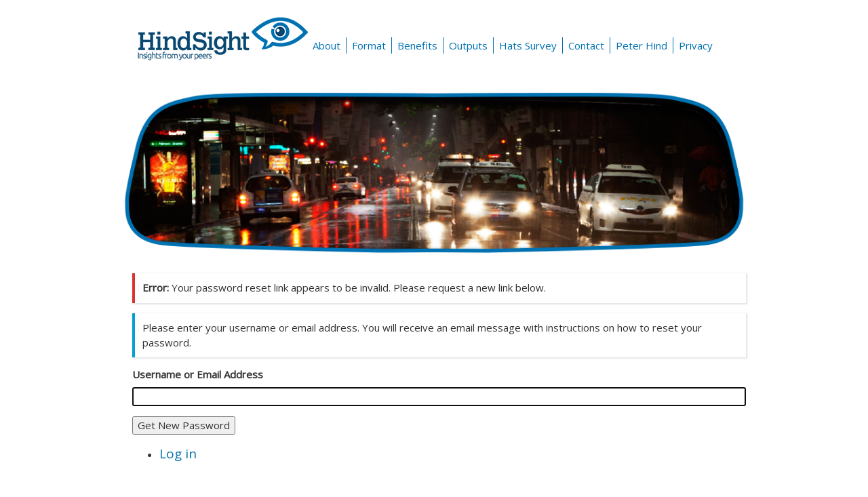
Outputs (468, 45)
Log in (178, 454)
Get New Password (184, 425)
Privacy (696, 45)
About (327, 45)
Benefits (417, 45)
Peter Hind (642, 45)
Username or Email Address (198, 374)
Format (369, 45)
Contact (586, 45)
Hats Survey (528, 45)
